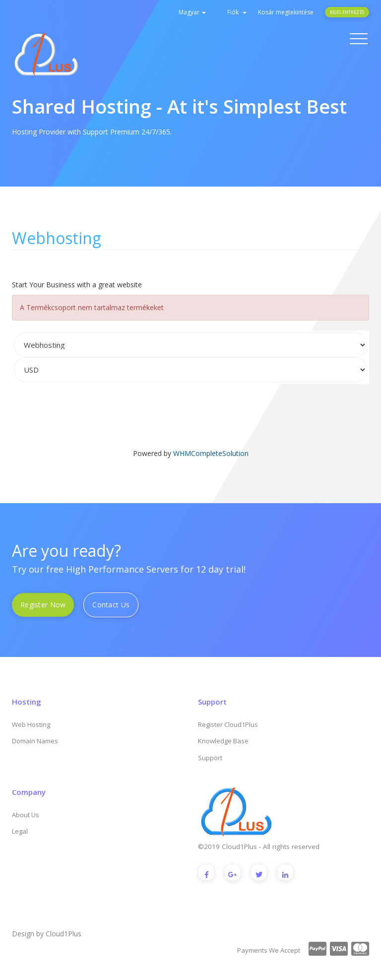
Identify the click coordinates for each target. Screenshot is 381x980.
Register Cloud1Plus (228, 724)
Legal (20, 831)
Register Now (43, 605)
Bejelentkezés (347, 12)
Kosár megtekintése (286, 12)
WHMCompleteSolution (211, 453)
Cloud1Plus (63, 934)
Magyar (192, 12)
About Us (26, 815)
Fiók (237, 12)
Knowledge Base (223, 741)
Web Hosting (31, 724)
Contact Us (111, 605)
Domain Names (35, 741)
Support (210, 758)
